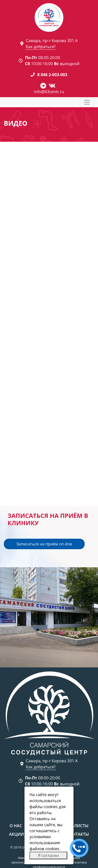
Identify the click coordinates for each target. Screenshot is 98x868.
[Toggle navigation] (87, 102)
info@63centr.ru (49, 92)
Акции (16, 834)
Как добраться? (41, 47)
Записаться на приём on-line (44, 544)
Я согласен (48, 855)
